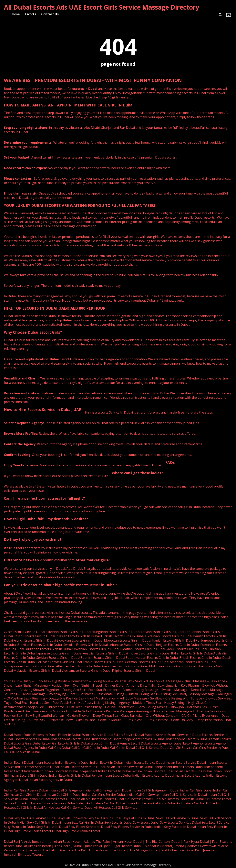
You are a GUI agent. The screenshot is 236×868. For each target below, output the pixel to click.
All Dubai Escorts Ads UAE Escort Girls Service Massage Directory (102, 7)
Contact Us (50, 14)
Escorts (31, 14)
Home (15, 14)
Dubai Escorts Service (79, 320)
